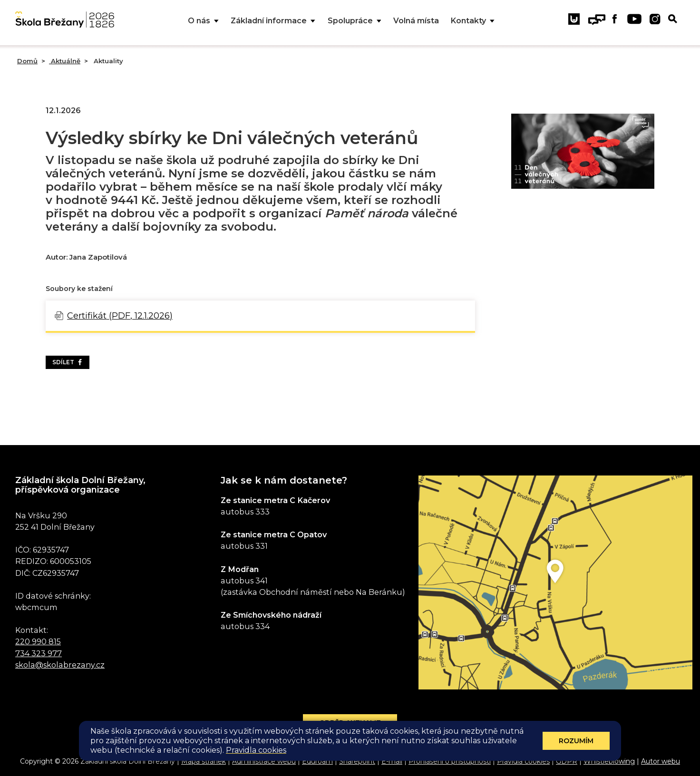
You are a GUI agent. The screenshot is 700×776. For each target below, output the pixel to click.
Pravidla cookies (523, 761)
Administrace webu (264, 761)
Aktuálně (65, 61)
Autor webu (661, 761)
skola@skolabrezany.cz (60, 665)
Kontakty (473, 21)
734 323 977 (39, 653)
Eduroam (317, 761)
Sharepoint (357, 761)
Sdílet (68, 362)
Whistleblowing (609, 761)
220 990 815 (38, 641)
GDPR (567, 761)
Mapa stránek (204, 761)
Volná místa (416, 21)
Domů (27, 61)
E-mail (392, 761)
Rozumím (576, 741)
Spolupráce (355, 21)
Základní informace (273, 21)
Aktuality (107, 61)
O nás (203, 21)
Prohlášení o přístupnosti (450, 761)
